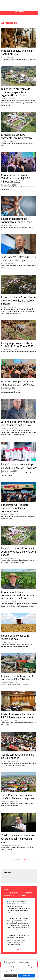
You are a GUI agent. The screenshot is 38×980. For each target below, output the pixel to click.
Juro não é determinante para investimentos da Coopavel (18, 423)
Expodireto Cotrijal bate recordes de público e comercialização (15, 508)
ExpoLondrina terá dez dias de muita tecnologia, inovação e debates (18, 301)
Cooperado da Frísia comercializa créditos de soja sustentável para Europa (17, 595)
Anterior (6, 859)
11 (19, 859)
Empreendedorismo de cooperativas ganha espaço (17, 220)
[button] (4, 3)
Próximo (32, 859)
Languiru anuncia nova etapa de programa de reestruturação (19, 466)
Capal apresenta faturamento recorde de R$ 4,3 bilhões (18, 678)
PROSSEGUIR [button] (27, 976)
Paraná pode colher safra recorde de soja (15, 637)
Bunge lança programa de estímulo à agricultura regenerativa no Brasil (16, 92)
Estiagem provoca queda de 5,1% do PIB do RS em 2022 (17, 345)
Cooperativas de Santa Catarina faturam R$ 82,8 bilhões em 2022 (16, 178)
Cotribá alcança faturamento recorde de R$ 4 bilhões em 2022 (17, 839)
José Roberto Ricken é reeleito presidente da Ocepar (18, 258)
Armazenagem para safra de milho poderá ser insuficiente (18, 383)
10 (16, 859)
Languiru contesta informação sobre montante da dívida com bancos (18, 552)
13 (24, 859)
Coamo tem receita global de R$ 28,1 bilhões (17, 756)
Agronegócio (9, 23)
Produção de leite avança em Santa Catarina (18, 52)
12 (22, 859)
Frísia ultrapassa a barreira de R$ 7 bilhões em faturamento (18, 716)
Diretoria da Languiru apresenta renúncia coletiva (17, 136)
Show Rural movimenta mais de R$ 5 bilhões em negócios (17, 797)
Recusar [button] (10, 976)
